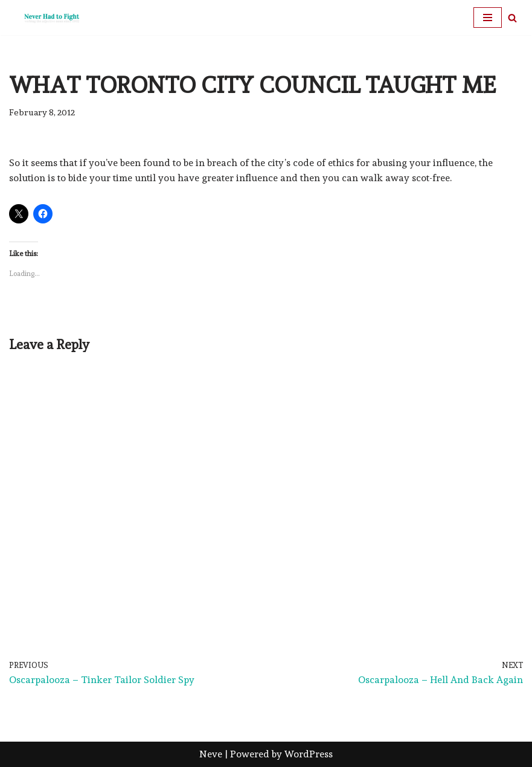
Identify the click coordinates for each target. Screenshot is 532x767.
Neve (211, 754)
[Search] (512, 18)
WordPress (309, 754)
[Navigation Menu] (488, 18)
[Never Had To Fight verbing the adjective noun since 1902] (45, 18)
